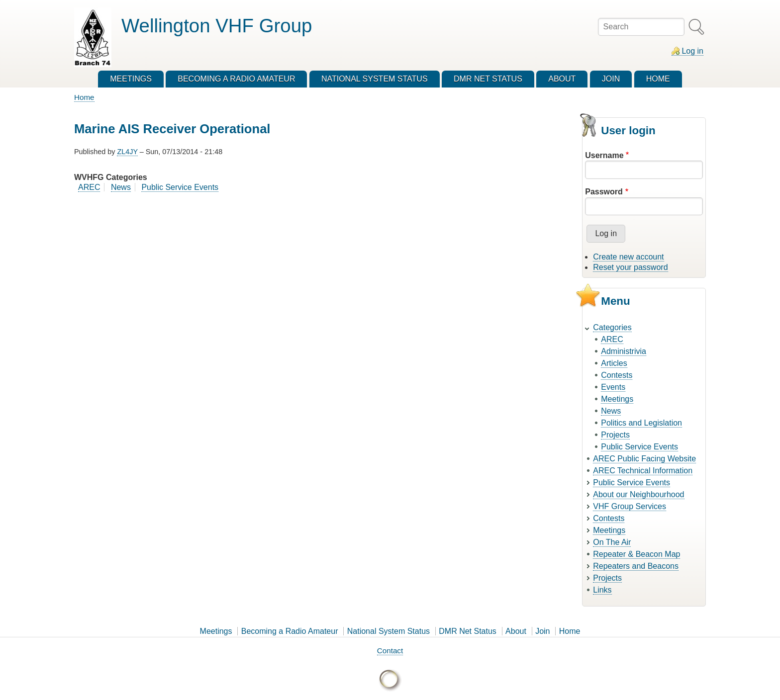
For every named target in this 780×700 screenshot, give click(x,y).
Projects (615, 435)
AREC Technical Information (643, 471)
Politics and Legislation (641, 423)
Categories (612, 327)
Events (613, 387)
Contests (617, 375)
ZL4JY (127, 152)
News (121, 187)
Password (604, 192)
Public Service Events (180, 187)
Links (602, 590)
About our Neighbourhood (638, 494)
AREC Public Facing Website (644, 459)
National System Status (389, 631)
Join (542, 631)
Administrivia (624, 351)
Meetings (617, 399)
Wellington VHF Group (217, 26)
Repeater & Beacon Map (636, 554)
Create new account (628, 257)
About (516, 631)
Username (604, 155)
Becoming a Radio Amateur (290, 631)
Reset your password (630, 267)
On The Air (612, 542)
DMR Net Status (468, 631)
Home (84, 97)
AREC (89, 187)
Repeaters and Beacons (636, 566)
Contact (390, 651)
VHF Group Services (630, 506)
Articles (614, 363)
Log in (692, 51)
